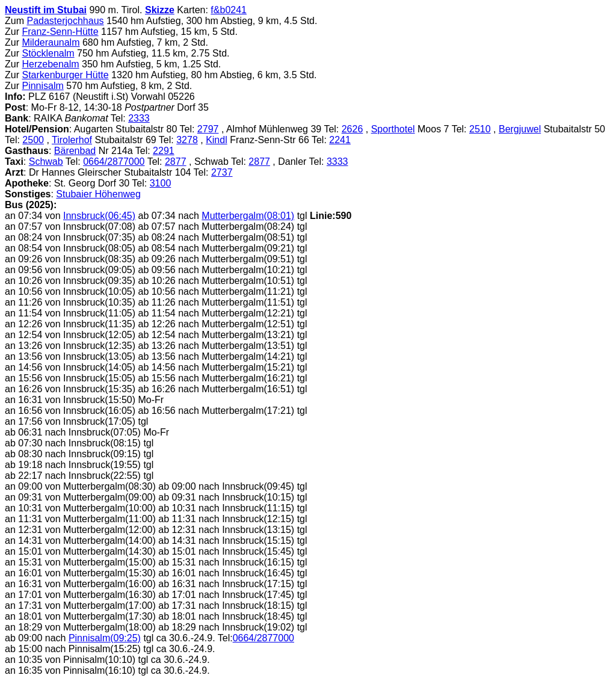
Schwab (46, 162)
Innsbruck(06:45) (99, 216)
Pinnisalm (42, 86)
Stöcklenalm (48, 53)
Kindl (217, 140)
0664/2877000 (114, 162)
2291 (164, 151)
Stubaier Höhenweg (98, 194)
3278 (187, 140)
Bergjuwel (520, 129)
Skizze (160, 10)
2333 (139, 118)
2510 (480, 129)
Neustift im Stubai (46, 10)
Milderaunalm (51, 42)
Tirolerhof (72, 140)
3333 (337, 162)
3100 (161, 183)
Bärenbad (75, 151)
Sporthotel (393, 129)
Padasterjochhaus (65, 21)
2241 (340, 140)
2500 (33, 140)
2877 (176, 162)
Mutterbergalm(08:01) (248, 216)
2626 (353, 129)
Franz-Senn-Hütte (60, 32)
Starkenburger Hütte (65, 75)
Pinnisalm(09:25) (105, 638)
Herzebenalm (50, 64)
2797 (208, 129)
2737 (222, 172)
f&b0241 (229, 10)
